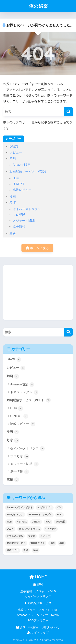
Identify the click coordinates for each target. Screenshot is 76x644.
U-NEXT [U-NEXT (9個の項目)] (36, 522)
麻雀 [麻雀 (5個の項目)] (36, 550)
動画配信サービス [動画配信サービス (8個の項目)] (16, 543)
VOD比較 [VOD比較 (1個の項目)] (60, 522)
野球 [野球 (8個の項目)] (26, 550)
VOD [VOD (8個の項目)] (48, 522)
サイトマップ (38, 633)
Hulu (16, 178)
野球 (13, 202)
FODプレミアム (38, 620)
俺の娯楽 (38, 6)
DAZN (14, 146)
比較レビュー (22, 190)
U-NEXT (19, 184)
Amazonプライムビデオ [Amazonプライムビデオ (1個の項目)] (20, 508)
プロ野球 (19, 215)
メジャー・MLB (24, 221)
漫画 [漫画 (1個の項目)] (52, 543)
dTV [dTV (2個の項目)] (59, 508)
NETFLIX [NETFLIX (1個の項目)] (22, 522)
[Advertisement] (38, 292)
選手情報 (19, 226)
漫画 (13, 197)
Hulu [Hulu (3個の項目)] (60, 515)
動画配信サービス (38, 603)
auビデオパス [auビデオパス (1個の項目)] (45, 508)
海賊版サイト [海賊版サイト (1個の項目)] (38, 543)
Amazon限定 (22, 165)
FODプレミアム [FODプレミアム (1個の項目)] (15, 515)
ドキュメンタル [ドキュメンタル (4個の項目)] (15, 536)
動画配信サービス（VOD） (29, 172)
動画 (13, 158)
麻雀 (13, 233)
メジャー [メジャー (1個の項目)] (45, 536)
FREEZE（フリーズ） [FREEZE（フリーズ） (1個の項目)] (40, 515)
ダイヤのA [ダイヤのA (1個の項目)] (51, 529)
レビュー (16, 152)
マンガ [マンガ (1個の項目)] (32, 536)
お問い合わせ (51, 627)
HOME (38, 577)
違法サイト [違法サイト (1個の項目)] (13, 550)
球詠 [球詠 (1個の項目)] (62, 543)
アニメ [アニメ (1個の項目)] (10, 529)
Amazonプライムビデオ (32, 615)
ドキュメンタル (24, 392)
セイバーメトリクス (27, 209)
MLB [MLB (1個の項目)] (9, 522)
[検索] (68, 112)
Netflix (55, 615)
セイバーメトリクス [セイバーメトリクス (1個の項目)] (29, 529)
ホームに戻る (37, 248)
